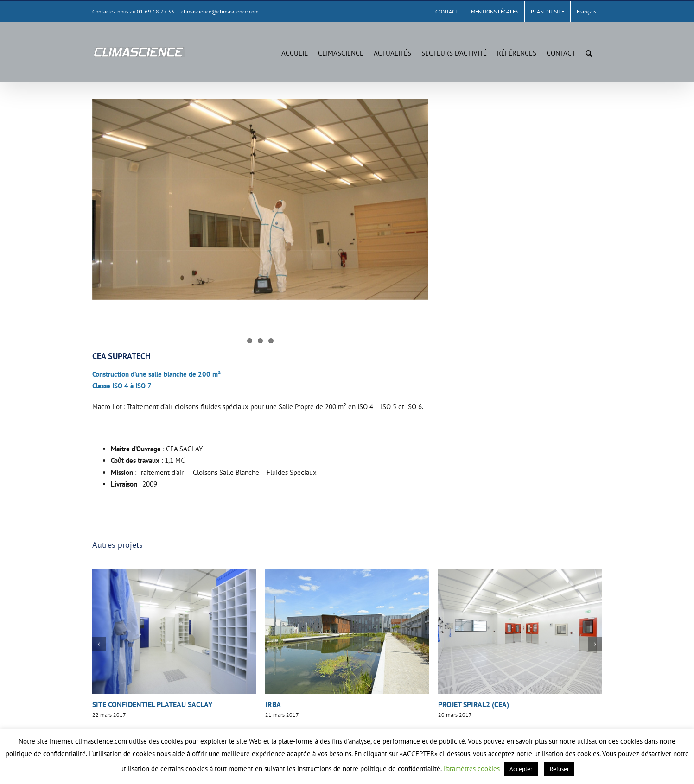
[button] (589, 52)
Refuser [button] (559, 769)
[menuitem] (586, 12)
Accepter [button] (521, 769)
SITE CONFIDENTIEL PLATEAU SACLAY (152, 704)
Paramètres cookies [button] (471, 768)
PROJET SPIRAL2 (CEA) (474, 704)
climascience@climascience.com (220, 11)
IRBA (273, 704)
